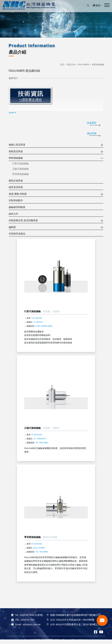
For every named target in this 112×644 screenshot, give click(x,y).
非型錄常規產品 (17, 234)
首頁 (62, 65)
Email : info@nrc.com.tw (28, 624)
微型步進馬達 (16, 181)
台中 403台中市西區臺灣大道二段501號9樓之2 (75, 624)
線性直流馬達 (16, 187)
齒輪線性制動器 (17, 207)
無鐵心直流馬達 (17, 145)
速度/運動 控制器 (18, 194)
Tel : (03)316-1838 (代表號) (29, 615)
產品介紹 (71, 65)
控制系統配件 (16, 200)
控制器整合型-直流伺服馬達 (23, 220)
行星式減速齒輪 (20, 164)
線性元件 (13, 214)
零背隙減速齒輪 (20, 174)
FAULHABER (83, 65)
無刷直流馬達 (16, 151)
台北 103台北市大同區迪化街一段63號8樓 (72, 620)
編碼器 (12, 227)
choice (85, 640)
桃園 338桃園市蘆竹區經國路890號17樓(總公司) (75, 615)
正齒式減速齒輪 (20, 169)
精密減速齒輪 (98, 65)
